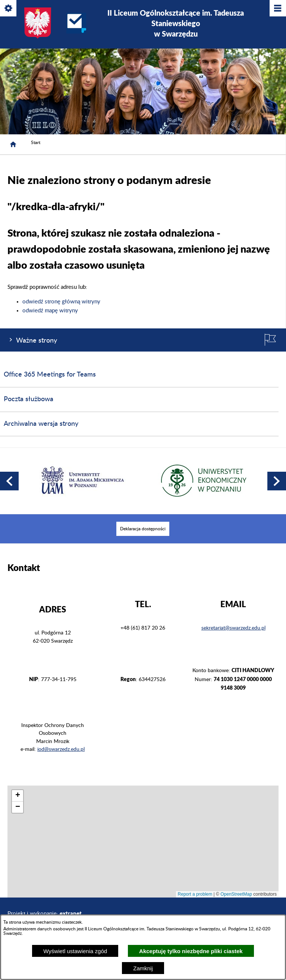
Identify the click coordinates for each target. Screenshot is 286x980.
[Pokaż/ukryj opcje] (9, 9)
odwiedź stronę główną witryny (61, 302)
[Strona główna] (13, 144)
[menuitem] (143, 529)
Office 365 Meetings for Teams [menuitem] (50, 375)
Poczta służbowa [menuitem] (29, 399)
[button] (9, 481)
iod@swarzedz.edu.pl (61, 749)
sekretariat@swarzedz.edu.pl (233, 628)
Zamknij (143, 968)
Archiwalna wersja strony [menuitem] (41, 424)
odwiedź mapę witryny (50, 311)
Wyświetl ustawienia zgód (75, 951)
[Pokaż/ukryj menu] (277, 9)
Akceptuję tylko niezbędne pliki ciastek (191, 951)
